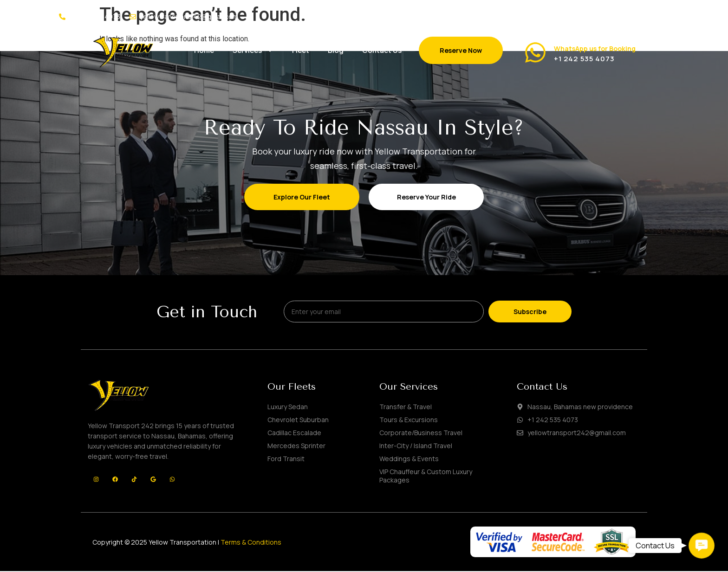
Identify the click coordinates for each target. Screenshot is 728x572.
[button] (702, 546)
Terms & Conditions (251, 543)
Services (253, 50)
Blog (336, 50)
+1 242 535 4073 (585, 59)
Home (204, 50)
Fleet (301, 50)
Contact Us (382, 50)
